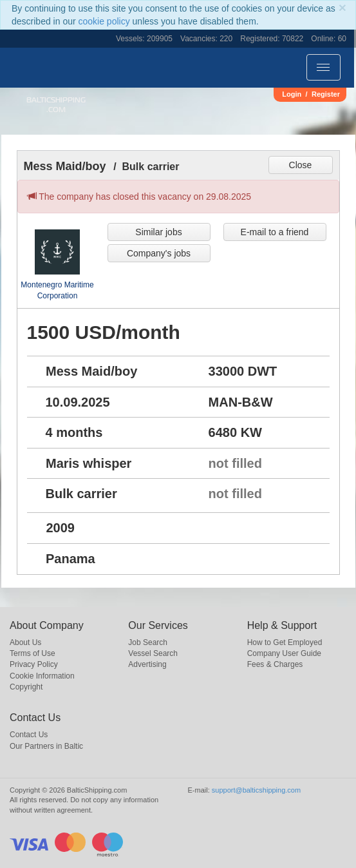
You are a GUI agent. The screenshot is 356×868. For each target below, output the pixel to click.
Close (301, 165)
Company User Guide (284, 653)
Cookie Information (42, 676)
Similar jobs (158, 232)
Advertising (147, 664)
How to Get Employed (285, 642)
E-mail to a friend (275, 232)
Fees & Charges (275, 664)
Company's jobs (159, 253)
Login (292, 94)
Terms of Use (33, 653)
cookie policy (104, 21)
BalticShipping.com (56, 105)
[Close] (342, 7)
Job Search (148, 642)
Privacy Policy (34, 664)
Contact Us (29, 735)
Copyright (26, 687)
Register (326, 94)
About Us (25, 642)
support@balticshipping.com (256, 790)
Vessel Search (153, 653)
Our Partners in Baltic (46, 746)
